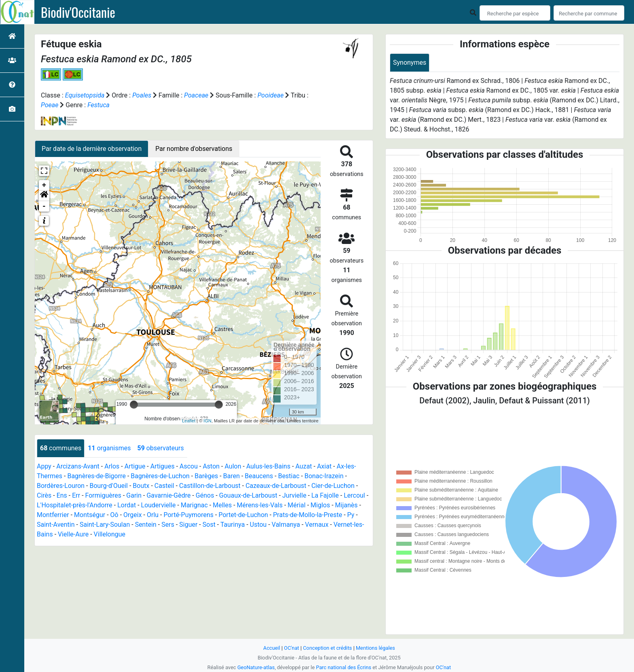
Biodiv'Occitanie (78, 12)
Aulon (233, 466)
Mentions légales (375, 648)
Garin (134, 495)
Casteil (164, 486)
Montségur (90, 515)
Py (351, 515)
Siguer (188, 525)
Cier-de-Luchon (333, 486)
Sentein (146, 525)
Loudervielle (158, 505)
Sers (168, 525)
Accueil (272, 648)
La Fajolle (325, 495)
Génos (205, 495)
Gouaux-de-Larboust (248, 495)
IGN (207, 421)
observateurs (160, 448)
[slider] (134, 405)
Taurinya (233, 525)
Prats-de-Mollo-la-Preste (307, 515)
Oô (114, 515)
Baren (231, 476)
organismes (109, 448)
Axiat (324, 466)
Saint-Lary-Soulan (105, 525)
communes (61, 448)
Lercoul (354, 495)
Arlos (112, 466)
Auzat (304, 466)
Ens (62, 495)
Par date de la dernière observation (92, 149)
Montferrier (53, 515)
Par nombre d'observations (194, 149)
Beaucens (259, 476)
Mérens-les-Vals (260, 505)
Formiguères (103, 495)
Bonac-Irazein (324, 476)
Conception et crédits (327, 648)
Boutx (141, 486)
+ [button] (44, 185)
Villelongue (110, 534)
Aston (211, 466)
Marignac (194, 505)
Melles (222, 505)
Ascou (189, 466)
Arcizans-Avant (78, 466)
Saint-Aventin (56, 525)
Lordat (127, 505)
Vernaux (317, 525)
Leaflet (189, 421)
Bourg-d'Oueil (109, 486)
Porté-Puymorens (188, 515)
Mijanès (347, 505)
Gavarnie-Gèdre (168, 495)
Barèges (206, 476)
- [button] (44, 206)
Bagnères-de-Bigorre (96, 476)
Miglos (320, 505)
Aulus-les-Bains (268, 466)
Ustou (258, 525)
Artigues (163, 466)
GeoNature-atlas (256, 667)
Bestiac (289, 476)
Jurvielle (294, 495)
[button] (44, 196)
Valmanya (286, 525)
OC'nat (291, 648)
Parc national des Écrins (343, 667)
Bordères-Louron (61, 486)
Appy (44, 466)
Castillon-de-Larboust (210, 486)
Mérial (296, 505)
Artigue (135, 466)
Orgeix (133, 515)
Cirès (44, 495)
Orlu (153, 515)
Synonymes (410, 63)
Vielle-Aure (73, 534)
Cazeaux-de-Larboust (276, 486)
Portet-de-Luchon (243, 515)
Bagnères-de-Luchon (160, 476)
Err (76, 495)
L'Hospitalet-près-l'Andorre (75, 505)
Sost (209, 525)
